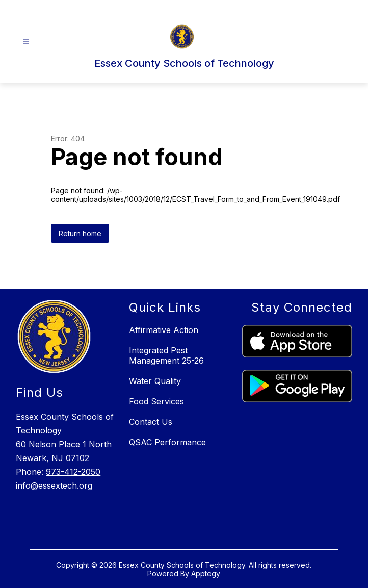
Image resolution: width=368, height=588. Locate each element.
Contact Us (151, 422)
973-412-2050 (73, 472)
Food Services (156, 401)
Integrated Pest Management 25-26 (166, 355)
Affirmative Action (164, 330)
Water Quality (155, 381)
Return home (80, 233)
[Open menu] (26, 42)
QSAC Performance (167, 442)
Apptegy (206, 573)
